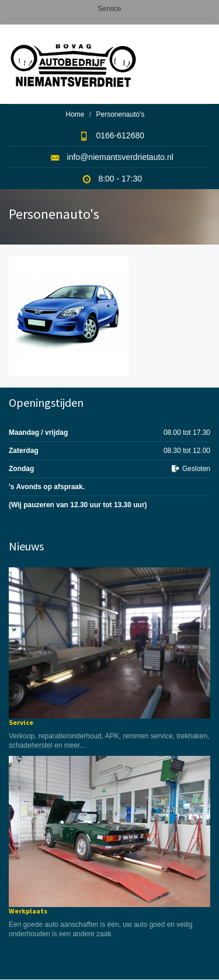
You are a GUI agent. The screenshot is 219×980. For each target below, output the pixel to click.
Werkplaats (28, 911)
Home (75, 114)
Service (109, 9)
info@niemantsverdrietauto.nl (120, 157)
